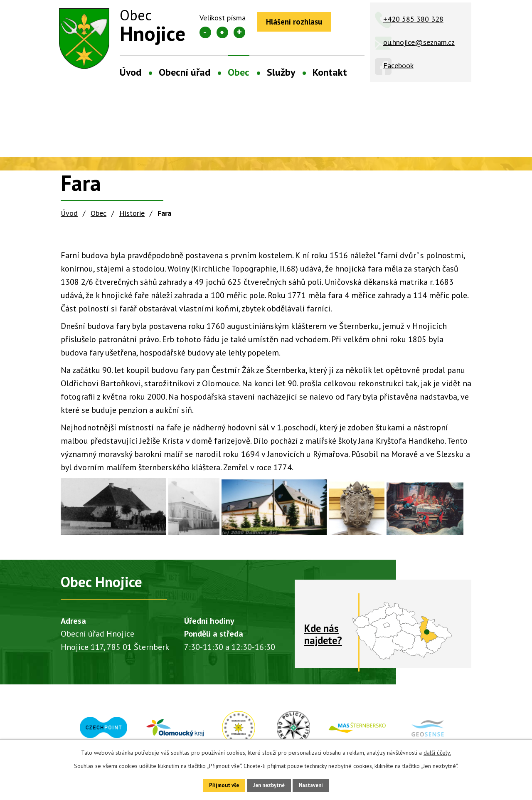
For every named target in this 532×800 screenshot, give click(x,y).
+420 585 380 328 (413, 19)
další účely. (437, 751)
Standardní (222, 32)
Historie (132, 213)
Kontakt (330, 72)
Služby (281, 72)
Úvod (131, 72)
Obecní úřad (185, 72)
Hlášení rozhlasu (300, 23)
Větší (239, 32)
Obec (239, 72)
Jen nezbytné (269, 784)
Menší (205, 32)
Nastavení (320, 784)
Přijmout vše (215, 784)
